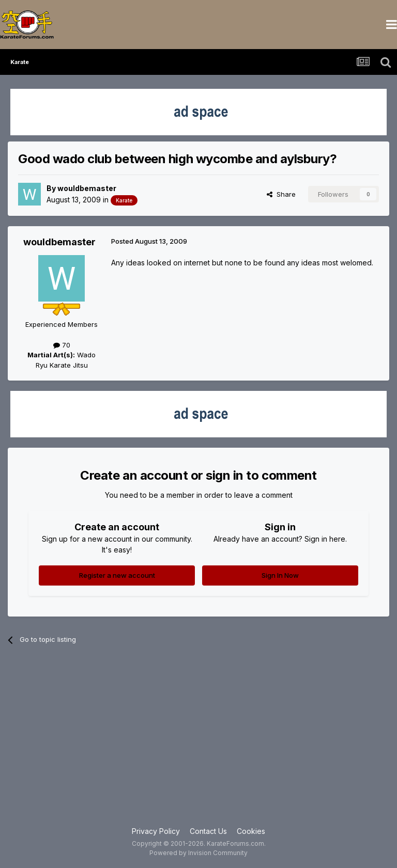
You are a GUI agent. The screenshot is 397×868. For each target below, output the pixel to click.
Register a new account (117, 575)
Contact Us (208, 831)
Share (281, 194)
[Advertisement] (198, 743)
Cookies (251, 831)
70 (62, 345)
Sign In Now (280, 575)
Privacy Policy (156, 831)
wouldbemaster (87, 188)
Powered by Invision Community (198, 853)
